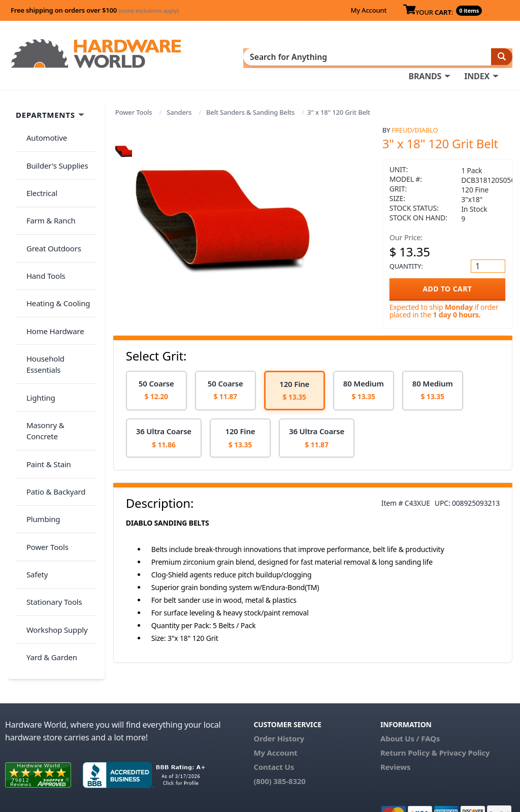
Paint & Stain (44, 351)
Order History (279, 713)
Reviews (395, 742)
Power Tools (134, 109)
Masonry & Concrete (57, 332)
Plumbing (39, 392)
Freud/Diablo (415, 127)
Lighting (36, 311)
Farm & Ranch (46, 191)
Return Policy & (409, 728)
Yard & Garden (47, 492)
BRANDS (425, 56)
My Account (368, 10)
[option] (156, 387)
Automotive (42, 131)
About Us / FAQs (410, 713)
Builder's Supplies (53, 151)
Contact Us (274, 742)
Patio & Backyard (51, 372)
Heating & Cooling (54, 251)
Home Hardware (51, 271)
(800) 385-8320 (279, 756)
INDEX (477, 56)
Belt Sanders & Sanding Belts (250, 109)
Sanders (179, 109)
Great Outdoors (49, 211)
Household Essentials (59, 291)
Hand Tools (41, 231)
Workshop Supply (53, 472)
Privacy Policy (465, 728)
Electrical (37, 171)
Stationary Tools (50, 452)
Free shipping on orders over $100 (95, 10)
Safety (32, 432)
